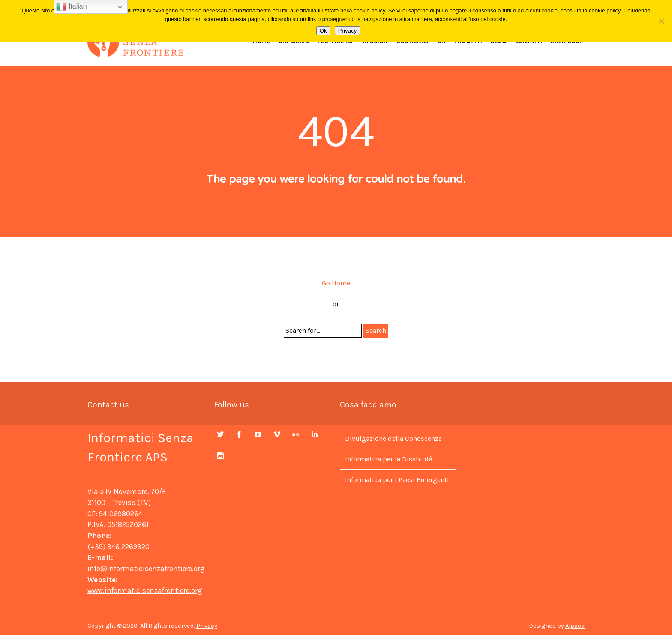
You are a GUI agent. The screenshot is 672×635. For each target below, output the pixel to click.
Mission (375, 41)
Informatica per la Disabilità (389, 459)
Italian (71, 7)
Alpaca (575, 626)
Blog (498, 41)
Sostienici (412, 41)
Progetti (468, 41)
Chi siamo (294, 41)
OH (441, 41)
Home (261, 41)
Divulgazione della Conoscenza (393, 439)
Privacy (207, 626)
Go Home (336, 283)
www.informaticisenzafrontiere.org (145, 590)
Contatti (528, 41)
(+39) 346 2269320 (118, 547)
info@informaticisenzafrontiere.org (146, 569)
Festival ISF (336, 41)
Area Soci (566, 41)
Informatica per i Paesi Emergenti (397, 480)
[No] (661, 21)
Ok (323, 31)
